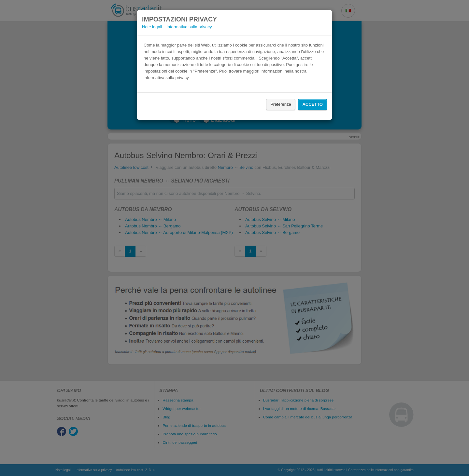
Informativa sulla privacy (189, 27)
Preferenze (281, 104)
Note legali (152, 27)
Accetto (313, 104)
